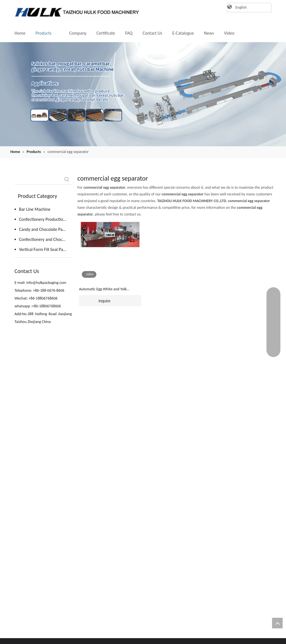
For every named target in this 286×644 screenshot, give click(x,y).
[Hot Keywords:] (67, 179)
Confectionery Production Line (45, 219)
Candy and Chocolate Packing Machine (45, 229)
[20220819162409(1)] (143, 94)
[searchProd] (38, 179)
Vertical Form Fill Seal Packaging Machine (45, 249)
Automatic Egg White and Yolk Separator (103, 289)
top (277, 623)
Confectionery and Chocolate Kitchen (45, 239)
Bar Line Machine (35, 209)
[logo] (75, 12)
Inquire (95, 301)
